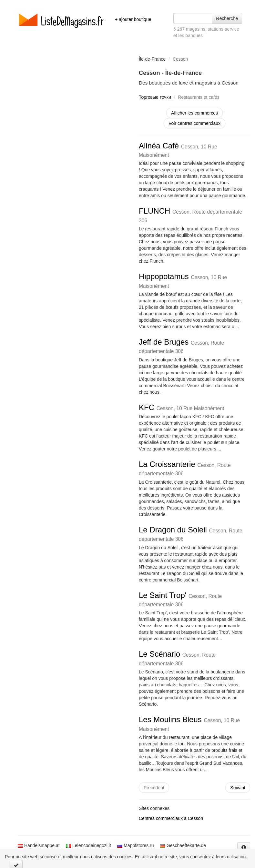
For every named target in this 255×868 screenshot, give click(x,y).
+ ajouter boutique (133, 19)
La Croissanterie (185, 468)
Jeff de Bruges (181, 346)
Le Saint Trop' (180, 599)
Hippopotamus (183, 280)
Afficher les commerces (194, 113)
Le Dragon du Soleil (191, 534)
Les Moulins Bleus (189, 723)
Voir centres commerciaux (194, 123)
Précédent (154, 788)
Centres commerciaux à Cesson (171, 818)
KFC (181, 407)
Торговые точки (155, 97)
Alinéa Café (178, 150)
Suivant (238, 788)
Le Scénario (177, 658)
